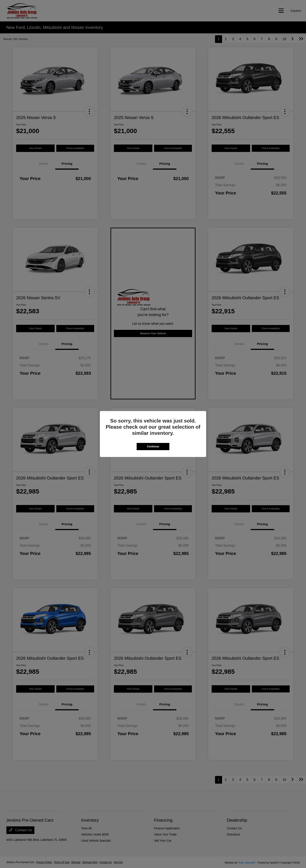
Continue (153, 446)
